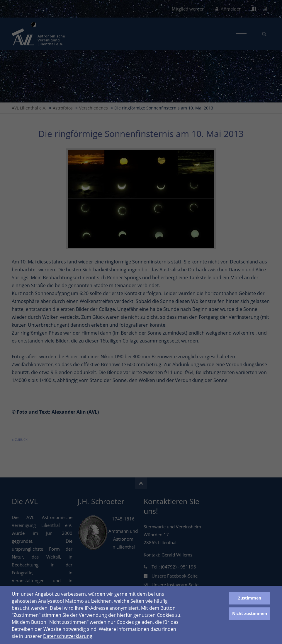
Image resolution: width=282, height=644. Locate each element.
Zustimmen (250, 598)
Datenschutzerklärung (68, 636)
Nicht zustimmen (250, 613)
